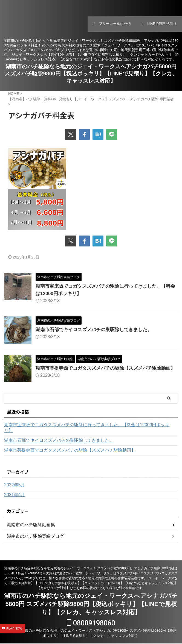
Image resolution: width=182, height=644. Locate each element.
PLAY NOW (14, 628)
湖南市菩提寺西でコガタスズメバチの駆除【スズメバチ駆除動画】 (70, 455)
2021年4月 (15, 500)
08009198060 (91, 624)
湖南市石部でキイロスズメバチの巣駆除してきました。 (97, 330)
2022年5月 (15, 490)
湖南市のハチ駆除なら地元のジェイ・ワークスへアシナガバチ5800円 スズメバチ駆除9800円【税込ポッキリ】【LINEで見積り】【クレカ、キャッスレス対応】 (91, 73)
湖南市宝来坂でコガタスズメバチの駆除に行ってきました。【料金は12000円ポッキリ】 (87, 433)
